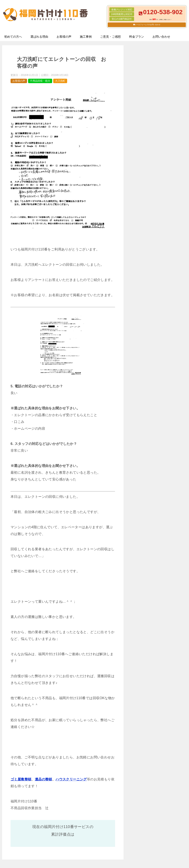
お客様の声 (64, 37)
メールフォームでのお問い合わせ (148, 25)
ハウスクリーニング (71, 779)
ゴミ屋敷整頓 (21, 779)
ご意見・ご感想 (110, 37)
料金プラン (137, 37)
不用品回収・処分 (40, 81)
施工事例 (86, 37)
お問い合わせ (161, 37)
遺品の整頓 (44, 779)
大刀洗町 (60, 81)
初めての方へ (13, 37)
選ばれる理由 (39, 37)
